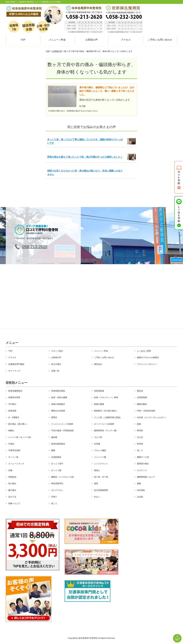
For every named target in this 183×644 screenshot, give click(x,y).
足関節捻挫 (142, 397)
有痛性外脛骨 (14, 397)
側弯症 (54, 417)
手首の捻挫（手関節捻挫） (63, 431)
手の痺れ (12, 404)
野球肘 (140, 431)
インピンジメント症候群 (62, 424)
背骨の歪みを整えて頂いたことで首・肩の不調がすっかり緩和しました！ (85, 157)
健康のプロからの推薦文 (148, 357)
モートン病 (13, 457)
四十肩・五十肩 (101, 477)
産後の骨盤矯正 (58, 404)
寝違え (97, 470)
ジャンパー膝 (100, 457)
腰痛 (139, 483)
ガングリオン (57, 490)
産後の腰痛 (99, 404)
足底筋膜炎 (56, 457)
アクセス (126, 40)
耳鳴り (54, 497)
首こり (140, 450)
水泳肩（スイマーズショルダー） (152, 417)
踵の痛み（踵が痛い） (18, 424)
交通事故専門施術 (16, 364)
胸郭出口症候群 (58, 411)
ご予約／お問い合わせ (160, 40)
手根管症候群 (14, 450)
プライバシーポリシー (147, 364)
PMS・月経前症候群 (146, 411)
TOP (23, 40)
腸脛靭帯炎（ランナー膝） (106, 431)
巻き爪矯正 (56, 364)
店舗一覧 (55, 371)
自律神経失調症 (58, 391)
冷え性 (140, 437)
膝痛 (53, 450)
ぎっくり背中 (57, 464)
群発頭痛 (12, 411)
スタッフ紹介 (57, 351)
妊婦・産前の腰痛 (59, 397)
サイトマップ (14, 371)
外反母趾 (141, 490)
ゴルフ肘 (98, 437)
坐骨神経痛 (99, 391)
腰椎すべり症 (143, 457)
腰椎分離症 (142, 404)
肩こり (54, 503)
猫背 (96, 483)
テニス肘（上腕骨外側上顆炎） (108, 417)
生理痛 (97, 444)
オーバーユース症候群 (104, 424)
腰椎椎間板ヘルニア (146, 477)
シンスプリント (101, 464)
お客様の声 (92, 40)
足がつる (12, 497)
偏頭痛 (54, 437)
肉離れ (11, 431)
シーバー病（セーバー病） (20, 437)
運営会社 (98, 364)
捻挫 (139, 424)
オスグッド (142, 470)
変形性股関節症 (58, 444)
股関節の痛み (143, 464)
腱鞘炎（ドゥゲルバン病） (63, 477)
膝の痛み (12, 490)
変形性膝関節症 (15, 391)
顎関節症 (12, 477)
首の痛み (12, 483)
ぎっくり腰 (56, 470)
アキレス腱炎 (100, 450)
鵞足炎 (140, 391)
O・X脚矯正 (14, 417)
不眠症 (11, 444)
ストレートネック (16, 464)
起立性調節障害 (101, 490)
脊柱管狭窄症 (57, 483)
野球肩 (140, 444)
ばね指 (140, 497)
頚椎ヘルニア (14, 503)
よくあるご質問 (144, 351)
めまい (97, 497)
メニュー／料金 (57, 40)
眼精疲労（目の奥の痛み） (106, 411)
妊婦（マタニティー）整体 (106, 397)
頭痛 (10, 470)
